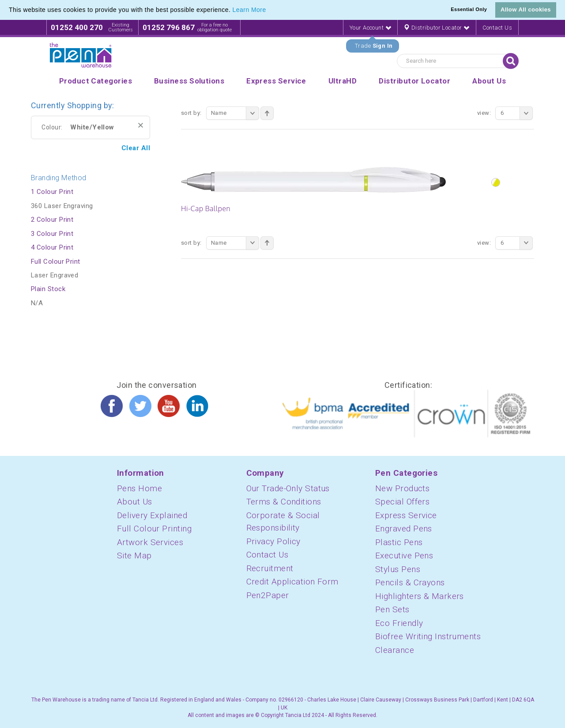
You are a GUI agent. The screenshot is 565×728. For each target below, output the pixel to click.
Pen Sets (392, 609)
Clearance (395, 650)
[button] (269, 11)
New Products (402, 488)
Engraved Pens (404, 529)
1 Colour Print (52, 192)
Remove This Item (141, 125)
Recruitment (270, 568)
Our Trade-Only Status (288, 488)
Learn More (249, 10)
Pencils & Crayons (410, 582)
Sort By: (191, 113)
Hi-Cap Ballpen (206, 209)
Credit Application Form (292, 582)
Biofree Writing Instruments (428, 636)
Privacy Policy (273, 541)
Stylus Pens (398, 569)
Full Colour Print (56, 262)
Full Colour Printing (154, 529)
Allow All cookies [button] (526, 9)
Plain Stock (48, 289)
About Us (135, 502)
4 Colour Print (52, 247)
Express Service (406, 515)
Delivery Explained (152, 515)
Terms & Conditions (284, 502)
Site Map (134, 555)
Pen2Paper (268, 595)
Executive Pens (404, 555)
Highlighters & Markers (420, 596)
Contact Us (497, 28)
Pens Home (139, 488)
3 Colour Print (52, 234)
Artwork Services (150, 542)
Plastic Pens (399, 542)
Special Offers (402, 502)
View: (484, 113)
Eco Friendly (399, 623)
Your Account (370, 28)
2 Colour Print (52, 220)
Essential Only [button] (469, 9)
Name (235, 113)
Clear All (136, 148)
